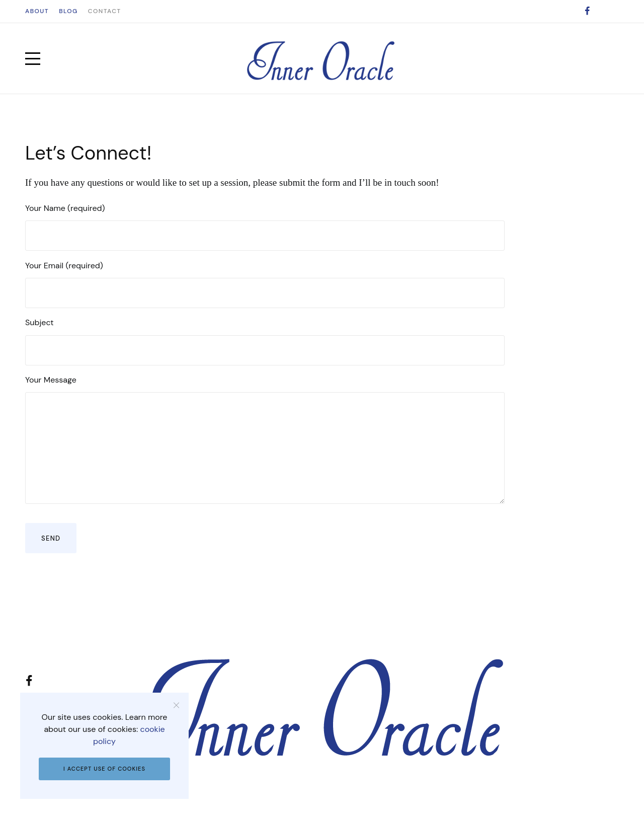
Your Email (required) (265, 284)
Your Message (265, 439)
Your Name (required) (265, 227)
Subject (265, 341)
